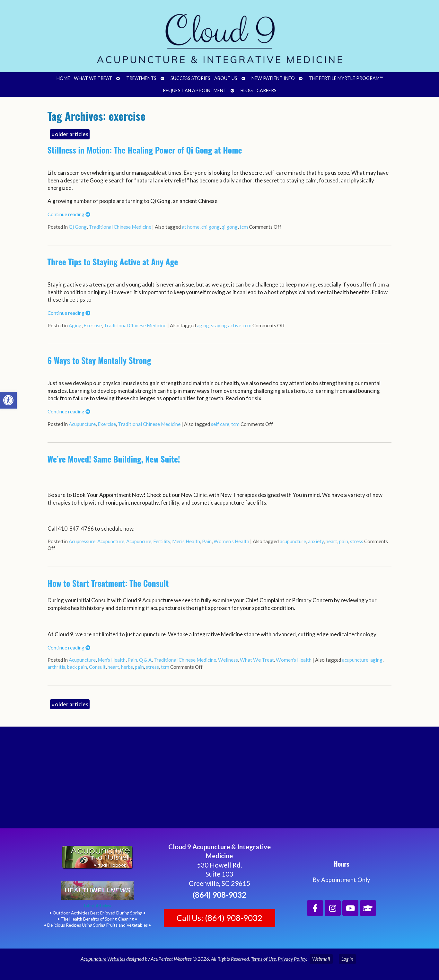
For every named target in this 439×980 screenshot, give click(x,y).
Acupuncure (139, 541)
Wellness (228, 660)
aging (203, 325)
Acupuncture (82, 424)
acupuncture (293, 541)
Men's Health (186, 541)
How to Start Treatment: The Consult (108, 583)
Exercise (93, 325)
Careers (267, 90)
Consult (97, 667)
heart (331, 541)
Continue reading (69, 214)
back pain (77, 667)
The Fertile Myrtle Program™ (346, 78)
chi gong (211, 227)
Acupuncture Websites (103, 959)
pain (344, 541)
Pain (207, 541)
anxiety (316, 541)
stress (357, 541)
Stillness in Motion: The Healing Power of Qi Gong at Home (145, 150)
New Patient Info (273, 78)
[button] (8, 400)
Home (63, 78)
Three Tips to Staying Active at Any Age (113, 262)
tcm (244, 227)
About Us (226, 78)
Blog (247, 90)
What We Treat (93, 78)
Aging (75, 325)
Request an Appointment (195, 90)
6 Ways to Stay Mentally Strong (99, 360)
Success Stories (190, 78)
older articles (70, 134)
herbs (127, 667)
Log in (347, 959)
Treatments (141, 78)
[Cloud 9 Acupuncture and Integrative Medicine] (219, 780)
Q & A (145, 660)
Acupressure (82, 541)
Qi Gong (78, 227)
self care (220, 424)
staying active (226, 325)
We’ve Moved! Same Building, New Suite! (114, 459)
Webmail (321, 959)
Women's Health (231, 541)
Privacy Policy (292, 959)
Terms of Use (263, 959)
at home (191, 227)
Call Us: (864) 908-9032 (219, 918)
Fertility (162, 541)
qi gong (230, 227)
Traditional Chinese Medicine (120, 227)
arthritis (56, 667)
